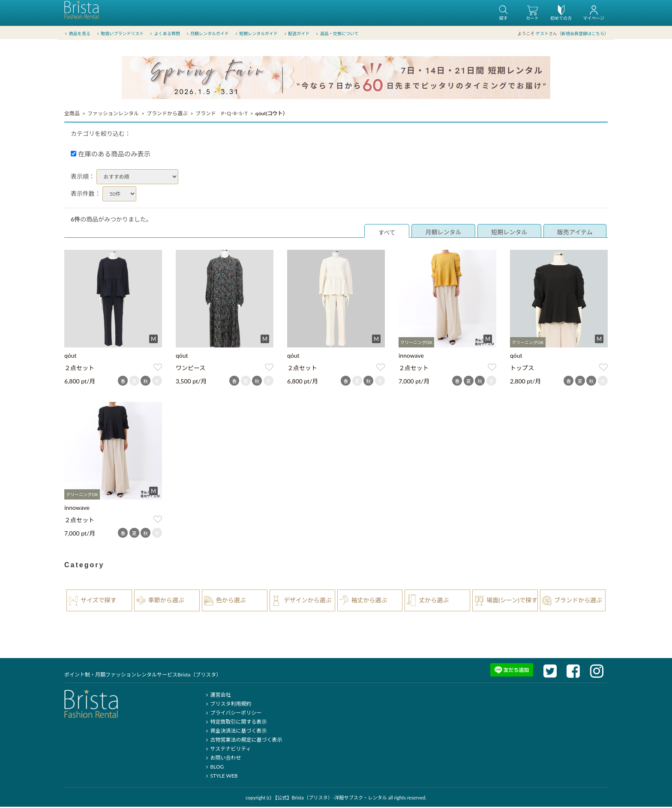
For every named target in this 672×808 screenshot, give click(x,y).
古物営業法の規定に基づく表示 (243, 741)
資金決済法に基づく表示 (235, 732)
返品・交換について (337, 34)
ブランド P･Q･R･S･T (222, 115)
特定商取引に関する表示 (235, 723)
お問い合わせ (222, 759)
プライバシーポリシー (232, 714)
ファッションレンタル (113, 115)
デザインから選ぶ (308, 601)
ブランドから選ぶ (167, 115)
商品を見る (77, 34)
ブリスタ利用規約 (227, 705)
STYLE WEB (221, 777)
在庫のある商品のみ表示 (111, 155)
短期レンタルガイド (256, 34)
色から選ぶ (231, 601)
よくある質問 (164, 34)
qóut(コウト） (272, 115)
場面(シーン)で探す (512, 601)
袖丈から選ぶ (369, 601)
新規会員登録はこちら (583, 34)
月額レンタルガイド (207, 34)
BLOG (214, 768)
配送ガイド (296, 34)
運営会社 (217, 696)
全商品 (72, 115)
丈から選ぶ (434, 601)
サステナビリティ (227, 750)
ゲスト (542, 34)
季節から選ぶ (166, 601)
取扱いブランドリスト (119, 34)
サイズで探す (99, 601)
